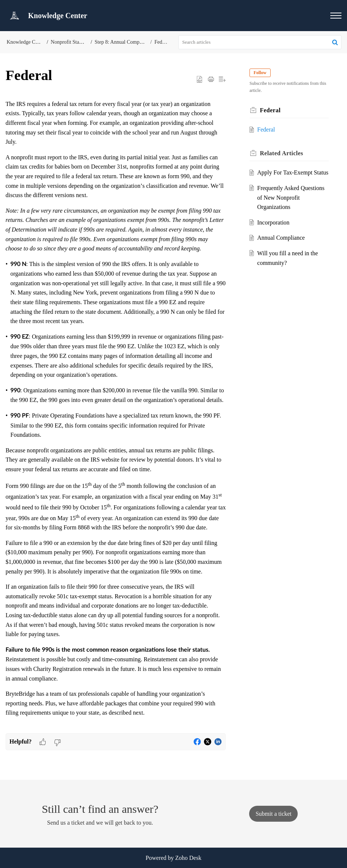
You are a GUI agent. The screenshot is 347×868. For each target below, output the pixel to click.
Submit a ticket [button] (273, 814)
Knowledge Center (26, 42)
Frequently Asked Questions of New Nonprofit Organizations (291, 197)
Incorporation (273, 222)
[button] (336, 16)
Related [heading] (282, 153)
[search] (260, 42)
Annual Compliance (281, 238)
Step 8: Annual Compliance (123, 42)
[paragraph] (116, 416)
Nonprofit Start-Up (71, 42)
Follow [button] (260, 73)
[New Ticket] (273, 814)
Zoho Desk (189, 858)
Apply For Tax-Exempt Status (293, 172)
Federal (162, 42)
